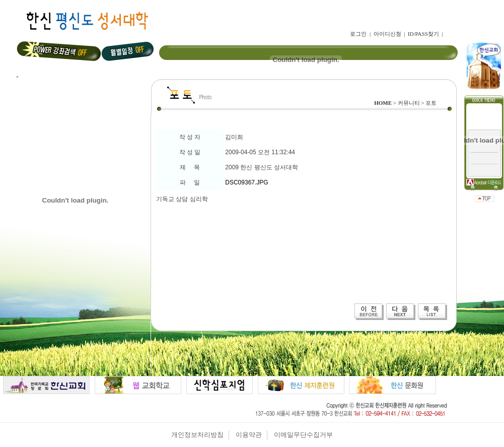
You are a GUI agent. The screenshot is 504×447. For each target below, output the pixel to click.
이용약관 (249, 435)
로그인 (358, 34)
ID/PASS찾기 (423, 34)
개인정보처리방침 (197, 435)
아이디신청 (387, 34)
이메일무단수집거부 (303, 435)
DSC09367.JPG (246, 182)
